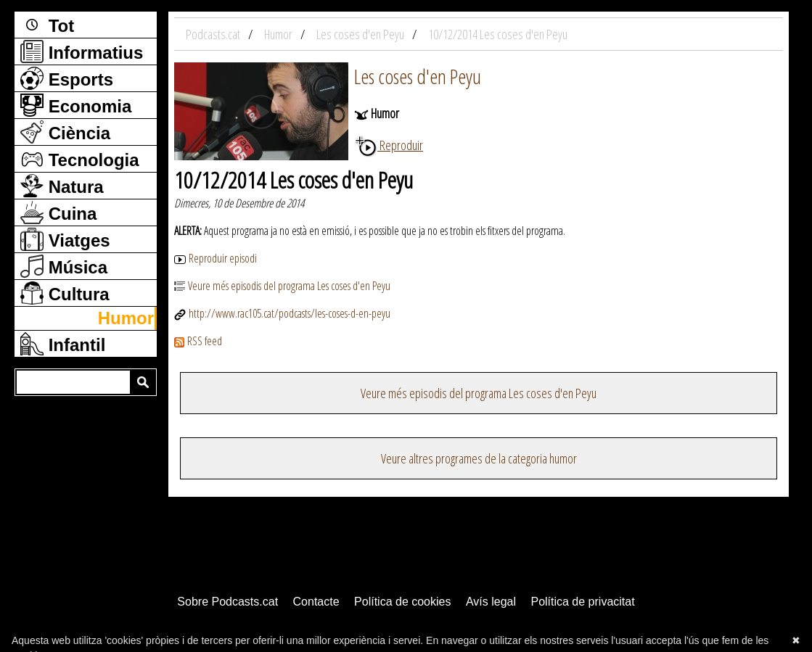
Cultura (65, 293)
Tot (47, 25)
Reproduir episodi (216, 258)
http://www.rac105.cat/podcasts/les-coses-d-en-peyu (282, 313)
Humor (126, 318)
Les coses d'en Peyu (418, 76)
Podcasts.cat (214, 34)
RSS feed (198, 341)
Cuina (58, 212)
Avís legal (491, 602)
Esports (67, 78)
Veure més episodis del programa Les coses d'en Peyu (282, 286)
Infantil (63, 344)
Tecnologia (80, 159)
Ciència (65, 132)
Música (64, 266)
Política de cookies (402, 602)
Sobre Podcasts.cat (227, 602)
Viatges (65, 239)
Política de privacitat (582, 602)
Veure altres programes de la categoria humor (479, 458)
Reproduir (389, 145)
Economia (76, 105)
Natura (62, 186)
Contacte (316, 602)
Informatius (82, 51)
